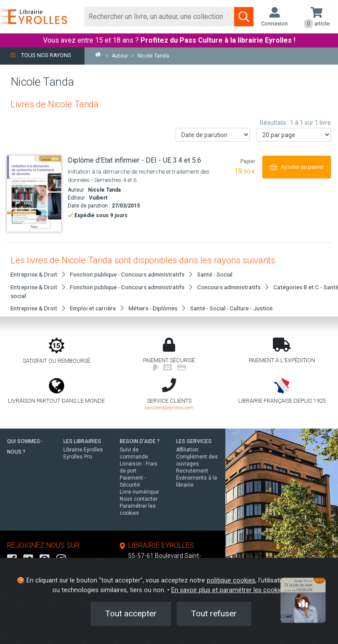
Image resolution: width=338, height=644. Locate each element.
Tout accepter (131, 613)
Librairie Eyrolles (83, 450)
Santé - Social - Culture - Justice (231, 308)
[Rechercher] (160, 17)
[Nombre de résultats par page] (294, 135)
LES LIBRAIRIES (82, 441)
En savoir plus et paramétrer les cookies (228, 590)
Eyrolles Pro (78, 457)
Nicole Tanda (104, 190)
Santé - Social (215, 274)
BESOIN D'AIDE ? (140, 441)
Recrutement (192, 471)
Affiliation (187, 450)
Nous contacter (139, 499)
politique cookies (231, 580)
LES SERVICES (194, 441)
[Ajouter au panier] (297, 167)
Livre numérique (139, 492)
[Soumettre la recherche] (244, 17)
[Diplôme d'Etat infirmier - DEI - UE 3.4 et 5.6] (34, 194)
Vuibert (98, 198)
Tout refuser (214, 613)
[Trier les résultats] (213, 135)
